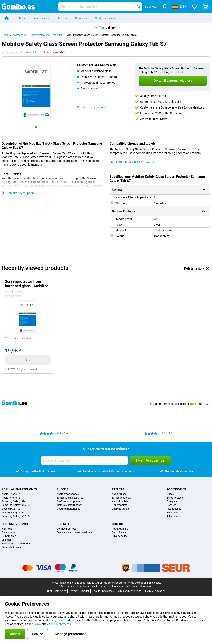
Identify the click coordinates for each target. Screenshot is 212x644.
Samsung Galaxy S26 (14, 501)
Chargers (172, 501)
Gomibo (117, 524)
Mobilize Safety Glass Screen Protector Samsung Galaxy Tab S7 (102, 35)
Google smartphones (68, 509)
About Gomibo (120, 529)
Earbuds (172, 505)
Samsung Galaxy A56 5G (16, 505)
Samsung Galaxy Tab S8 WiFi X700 (132, 162)
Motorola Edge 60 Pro (14, 513)
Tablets (62, 18)
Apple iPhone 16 (11, 498)
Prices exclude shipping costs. (144, 583)
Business (81, 18)
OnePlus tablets (121, 509)
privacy (36, 624)
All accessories (175, 516)
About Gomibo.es (56, 591)
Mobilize (58, 35)
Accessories (42, 18)
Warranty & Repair (12, 547)
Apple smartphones (68, 494)
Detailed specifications (92, 107)
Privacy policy (120, 536)
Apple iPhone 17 (11, 494)
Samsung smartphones (70, 498)
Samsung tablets (121, 498)
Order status (8, 532)
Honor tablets (119, 505)
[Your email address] (84, 460)
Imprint (85, 591)
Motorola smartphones (70, 505)
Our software (119, 532)
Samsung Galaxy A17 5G (16, 516)
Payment (7, 529)
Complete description (18, 193)
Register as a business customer (75, 532)
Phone (22, 18)
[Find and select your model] (100, 7)
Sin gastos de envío (27, 369)
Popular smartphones (19, 489)
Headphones (174, 509)
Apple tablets (119, 494)
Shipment (7, 540)
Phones (63, 489)
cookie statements (59, 624)
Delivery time (9, 536)
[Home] (7, 18)
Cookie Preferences (103, 591)
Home (5, 35)
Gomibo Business (66, 529)
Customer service (106, 18)
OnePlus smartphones (69, 501)
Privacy (73, 591)
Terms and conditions (129, 591)
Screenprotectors (39, 35)
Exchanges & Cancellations (17, 544)
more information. (143, 586)
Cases (170, 494)
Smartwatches (175, 513)
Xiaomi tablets (120, 501)
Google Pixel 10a (11, 509)
